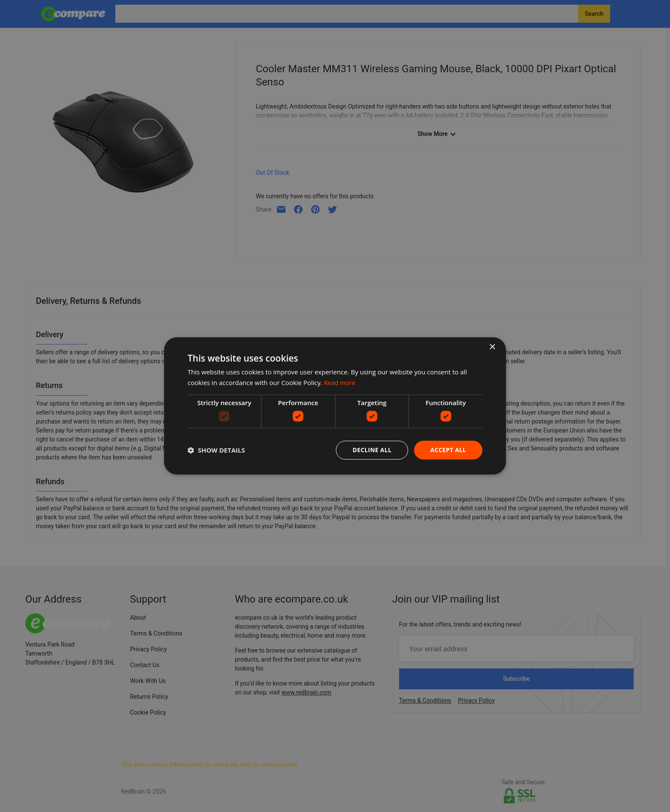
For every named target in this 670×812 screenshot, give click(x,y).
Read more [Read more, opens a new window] (340, 382)
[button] (216, 450)
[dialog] (335, 406)
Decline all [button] (371, 450)
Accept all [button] (448, 450)
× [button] (492, 347)
